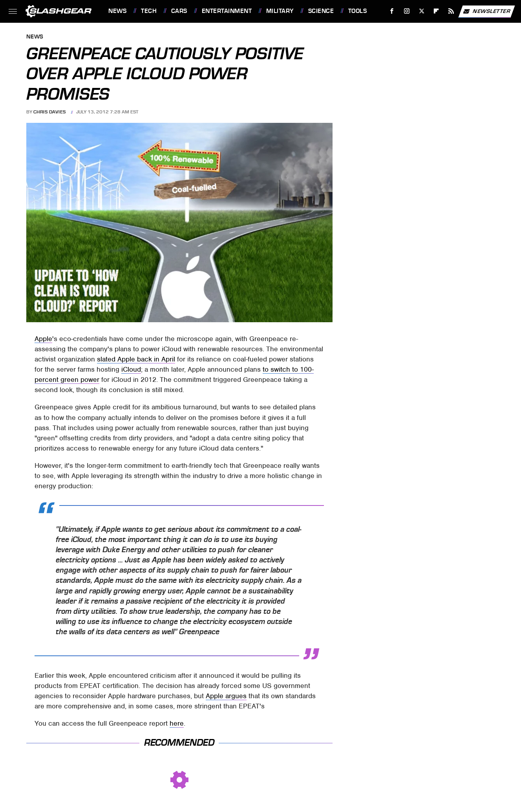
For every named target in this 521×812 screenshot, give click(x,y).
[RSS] (451, 11)
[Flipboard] (436, 11)
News (117, 11)
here (177, 723)
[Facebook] (392, 11)
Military (280, 11)
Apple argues (226, 696)
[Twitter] (421, 11)
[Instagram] (407, 11)
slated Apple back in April (136, 359)
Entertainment (227, 11)
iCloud (131, 369)
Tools (358, 11)
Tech (149, 11)
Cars (179, 11)
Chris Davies (50, 112)
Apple (43, 339)
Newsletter (486, 11)
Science (321, 11)
